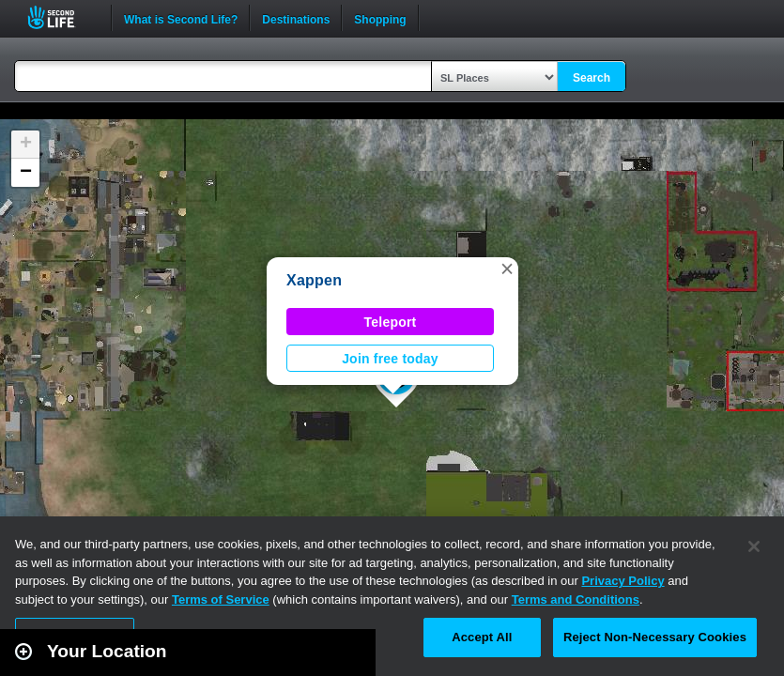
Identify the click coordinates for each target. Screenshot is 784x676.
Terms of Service (221, 599)
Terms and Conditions (576, 599)
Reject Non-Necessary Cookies (655, 637)
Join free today (390, 359)
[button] (507, 269)
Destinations (296, 18)
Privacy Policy (623, 581)
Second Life (61, 17)
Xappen (314, 280)
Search (592, 78)
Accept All (482, 637)
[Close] (754, 546)
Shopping (380, 18)
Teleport (391, 322)
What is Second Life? (181, 18)
